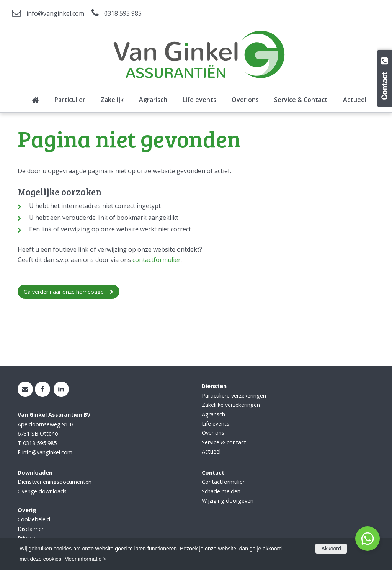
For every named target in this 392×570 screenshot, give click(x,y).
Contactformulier (223, 482)
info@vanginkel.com (55, 13)
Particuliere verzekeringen (234, 396)
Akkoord (331, 549)
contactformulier (157, 260)
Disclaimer (31, 529)
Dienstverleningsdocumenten (55, 482)
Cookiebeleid (34, 519)
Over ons (213, 433)
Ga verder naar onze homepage (64, 292)
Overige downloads (42, 491)
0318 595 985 (123, 13)
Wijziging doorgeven (228, 500)
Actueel (211, 451)
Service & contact (224, 442)
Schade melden (221, 491)
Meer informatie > (85, 559)
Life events (216, 423)
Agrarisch (213, 414)
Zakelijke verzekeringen (231, 405)
